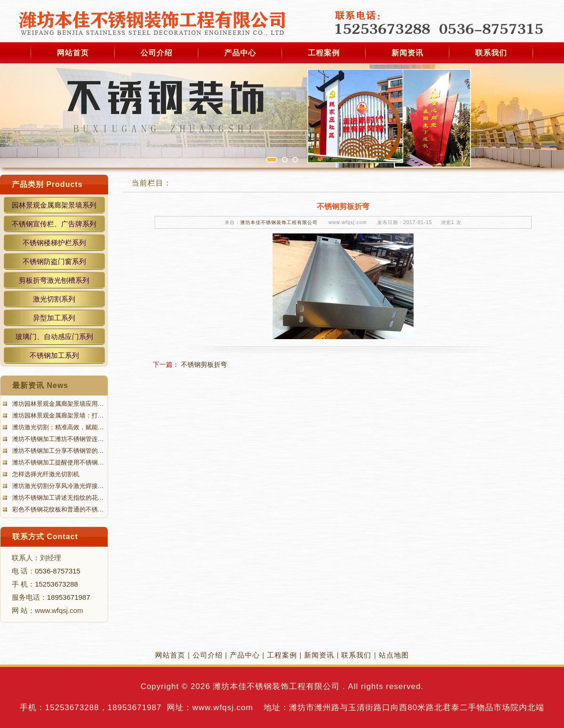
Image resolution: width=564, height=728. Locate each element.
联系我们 (491, 53)
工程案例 (324, 53)
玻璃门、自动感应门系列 (54, 337)
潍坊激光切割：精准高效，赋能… (57, 427)
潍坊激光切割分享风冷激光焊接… (57, 486)
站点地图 (394, 655)
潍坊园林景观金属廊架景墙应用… (57, 404)
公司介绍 (157, 53)
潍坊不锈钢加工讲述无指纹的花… (57, 498)
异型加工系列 (54, 318)
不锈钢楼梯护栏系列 (54, 243)
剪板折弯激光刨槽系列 (54, 280)
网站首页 (73, 53)
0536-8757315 (58, 571)
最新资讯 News (40, 385)
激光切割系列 (54, 299)
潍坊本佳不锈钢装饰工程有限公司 (279, 222)
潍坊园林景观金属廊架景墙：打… (57, 415)
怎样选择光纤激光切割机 (45, 474)
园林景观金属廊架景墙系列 (54, 205)
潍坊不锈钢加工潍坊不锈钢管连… (57, 439)
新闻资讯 (407, 53)
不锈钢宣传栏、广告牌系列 (54, 224)
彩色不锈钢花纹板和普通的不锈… (57, 509)
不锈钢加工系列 (54, 355)
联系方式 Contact (45, 537)
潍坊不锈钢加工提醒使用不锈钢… (57, 462)
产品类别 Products (47, 184)
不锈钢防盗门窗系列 (54, 261)
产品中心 (240, 53)
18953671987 (69, 597)
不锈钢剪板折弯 (204, 364)
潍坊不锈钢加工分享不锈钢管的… (57, 451)
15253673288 (56, 584)
